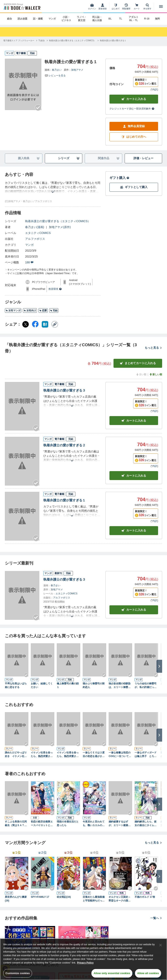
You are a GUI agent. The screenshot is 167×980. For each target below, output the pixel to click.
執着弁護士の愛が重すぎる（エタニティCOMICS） (58, 221)
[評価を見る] (55, 75)
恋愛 (43, 310)
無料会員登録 (134, 126)
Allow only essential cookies (112, 973)
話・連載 (38, 19)
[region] (83, 959)
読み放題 (22, 19)
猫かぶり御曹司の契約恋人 (94, 685)
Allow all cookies (148, 973)
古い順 (141, 374)
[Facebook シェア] (35, 324)
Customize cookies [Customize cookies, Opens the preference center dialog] (18, 973)
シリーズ (69, 158)
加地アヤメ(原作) (60, 227)
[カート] (137, 6)
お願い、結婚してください (42, 685)
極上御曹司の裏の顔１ (68, 685)
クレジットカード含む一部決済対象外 (132, 109)
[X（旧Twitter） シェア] (26, 324)
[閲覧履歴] (126, 6)
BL (110, 19)
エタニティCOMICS (38, 233)
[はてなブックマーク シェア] (45, 324)
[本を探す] (147, 6)
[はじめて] (116, 6)
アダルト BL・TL (134, 19)
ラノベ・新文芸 (82, 19)
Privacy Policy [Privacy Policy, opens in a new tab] (85, 963)
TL (121, 19)
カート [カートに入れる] (134, 421)
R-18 (147, 19)
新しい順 (156, 374)
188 (29, 262)
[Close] (161, 945)
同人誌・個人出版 (97, 19)
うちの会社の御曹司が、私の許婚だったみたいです (146, 686)
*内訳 (154, 90)
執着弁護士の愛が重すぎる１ (64, 500)
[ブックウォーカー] (22, 6)
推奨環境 (55, 289)
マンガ (52, 19)
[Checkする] (38, 108)
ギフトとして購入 (134, 187)
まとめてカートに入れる (138, 363)
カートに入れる (134, 99)
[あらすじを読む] (53, 187)
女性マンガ (13, 310)
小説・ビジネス (66, 19)
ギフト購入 (119, 178)
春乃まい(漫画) (35, 227)
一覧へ (156, 918)
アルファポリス (35, 239)
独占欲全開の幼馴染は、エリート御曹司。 (120, 686)
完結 (54, 310)
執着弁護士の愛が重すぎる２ (64, 445)
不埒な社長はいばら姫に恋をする (16, 685)
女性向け (30, 310)
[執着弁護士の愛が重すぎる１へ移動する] (113, 41)
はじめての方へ (134, 137)
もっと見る (153, 348)
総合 (10, 19)
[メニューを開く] (161, 6)
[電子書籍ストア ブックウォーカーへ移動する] (19, 41)
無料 (157, 19)
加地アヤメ (77, 70)
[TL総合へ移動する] (42, 41)
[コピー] (55, 324)
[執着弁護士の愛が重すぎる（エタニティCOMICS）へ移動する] (72, 41)
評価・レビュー (143, 158)
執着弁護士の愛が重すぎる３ (64, 390)
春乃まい (57, 70)
